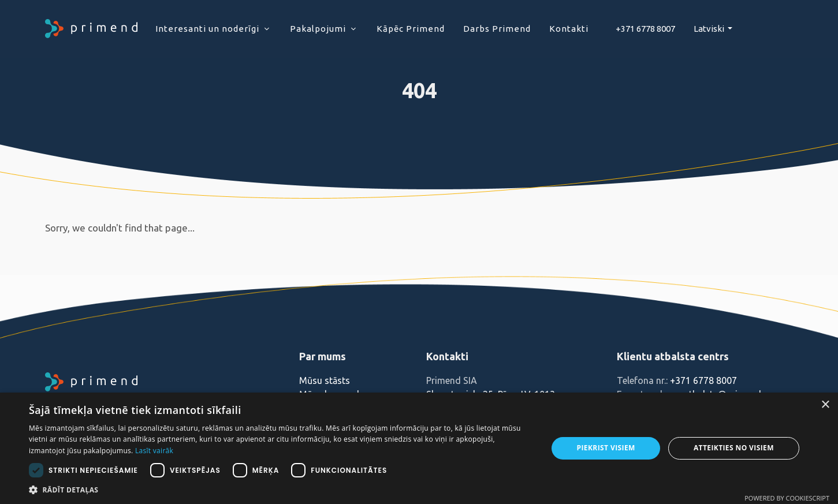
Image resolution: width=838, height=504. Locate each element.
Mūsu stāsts (325, 380)
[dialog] (419, 448)
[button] (281, 490)
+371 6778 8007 (703, 380)
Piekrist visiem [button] (606, 448)
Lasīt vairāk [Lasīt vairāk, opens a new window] (154, 451)
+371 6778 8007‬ (645, 29)
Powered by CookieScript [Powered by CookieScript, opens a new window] (787, 498)
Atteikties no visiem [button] (734, 448)
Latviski (710, 29)
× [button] (825, 405)
